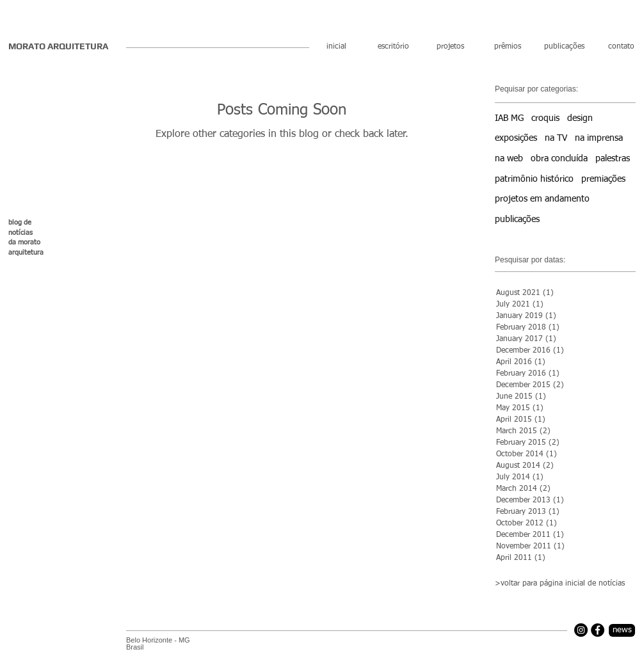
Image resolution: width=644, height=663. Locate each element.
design (580, 118)
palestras (613, 159)
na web (509, 159)
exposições (516, 138)
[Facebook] (598, 630)
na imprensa (599, 138)
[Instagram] (581, 630)
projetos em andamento (542, 199)
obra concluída (559, 159)
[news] (622, 630)
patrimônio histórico (534, 179)
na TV (556, 138)
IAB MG (509, 118)
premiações (603, 179)
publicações (517, 220)
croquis (545, 118)
